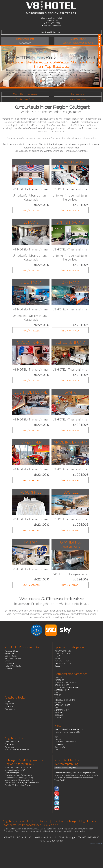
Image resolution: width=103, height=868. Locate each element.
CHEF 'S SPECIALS (62, 653)
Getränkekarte (11, 656)
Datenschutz (60, 747)
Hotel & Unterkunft (13, 666)
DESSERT (58, 666)
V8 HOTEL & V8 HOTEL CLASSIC (18, 768)
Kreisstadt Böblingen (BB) (15, 770)
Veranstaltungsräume (30, 831)
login (56, 749)
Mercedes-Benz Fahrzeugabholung (19, 778)
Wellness (8, 668)
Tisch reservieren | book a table (67, 732)
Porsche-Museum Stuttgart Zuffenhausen (22, 783)
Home (57, 737)
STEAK (57, 656)
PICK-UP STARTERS (63, 651)
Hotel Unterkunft (12, 742)
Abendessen (10, 709)
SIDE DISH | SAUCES (63, 661)
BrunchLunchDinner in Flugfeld (39, 829)
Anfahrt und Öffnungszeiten (66, 742)
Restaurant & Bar (12, 651)
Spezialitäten (9, 831)
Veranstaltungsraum (13, 658)
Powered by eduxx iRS (96, 843)
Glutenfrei (9, 706)
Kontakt (58, 739)
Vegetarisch (9, 704)
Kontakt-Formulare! (85, 778)
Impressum (59, 744)
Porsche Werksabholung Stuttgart (19, 785)
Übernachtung (11, 744)
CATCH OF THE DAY (63, 663)
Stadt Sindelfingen (12, 773)
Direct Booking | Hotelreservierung (69, 729)
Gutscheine (9, 663)
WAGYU (58, 658)
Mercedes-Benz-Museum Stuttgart (19, 780)
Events (7, 661)
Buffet (7, 701)
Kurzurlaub (9, 747)
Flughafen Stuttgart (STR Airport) (18, 775)
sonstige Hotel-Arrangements (17, 749)
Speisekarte (9, 653)
